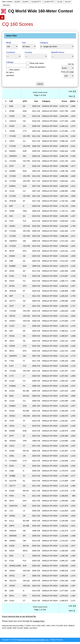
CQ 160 (60, 2)
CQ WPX (26, 2)
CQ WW (17, 2)
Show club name (37, 63)
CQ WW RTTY (36, 2)
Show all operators (37, 67)
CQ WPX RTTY (49, 2)
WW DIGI (6, 5)
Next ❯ (72, 96)
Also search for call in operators (13, 72)
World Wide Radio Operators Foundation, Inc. (34, 640)
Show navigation (2, 17)
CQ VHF (68, 2)
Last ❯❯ (72, 91)
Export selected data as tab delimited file (19, 616)
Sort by (71, 64)
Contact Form (39, 621)
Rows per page (67, 72)
